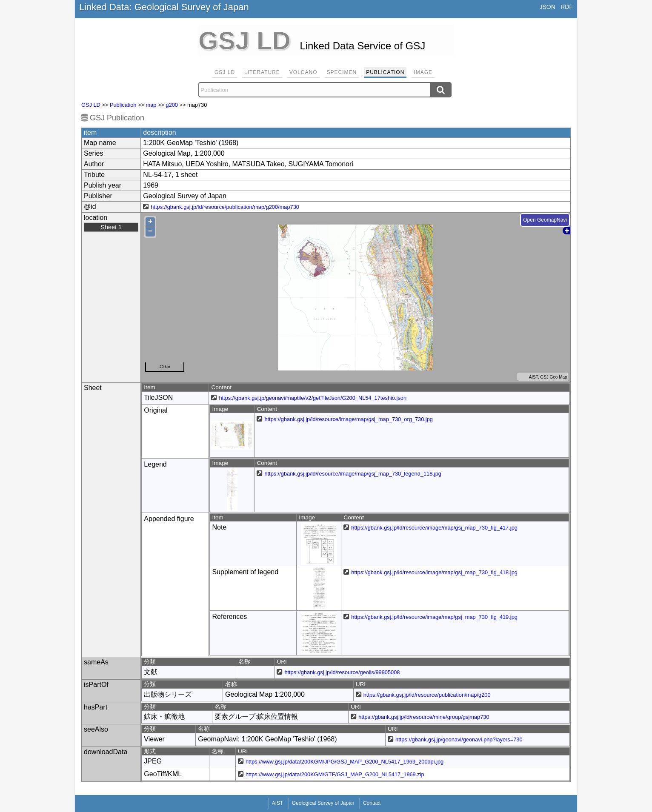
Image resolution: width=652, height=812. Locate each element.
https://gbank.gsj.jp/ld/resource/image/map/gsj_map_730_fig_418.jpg (434, 572)
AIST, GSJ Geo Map (543, 377)
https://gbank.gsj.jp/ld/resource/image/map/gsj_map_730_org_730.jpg (349, 419)
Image (423, 72)
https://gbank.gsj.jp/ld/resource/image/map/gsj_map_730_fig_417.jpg (434, 528)
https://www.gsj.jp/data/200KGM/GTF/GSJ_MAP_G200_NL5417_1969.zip (335, 774)
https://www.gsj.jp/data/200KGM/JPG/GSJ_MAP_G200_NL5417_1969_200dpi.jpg (345, 762)
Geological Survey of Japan (323, 803)
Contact (372, 803)
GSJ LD (225, 72)
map (151, 105)
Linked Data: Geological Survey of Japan (164, 7)
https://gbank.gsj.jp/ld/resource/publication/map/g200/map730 (225, 207)
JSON (547, 7)
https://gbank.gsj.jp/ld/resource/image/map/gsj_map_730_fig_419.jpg (434, 617)
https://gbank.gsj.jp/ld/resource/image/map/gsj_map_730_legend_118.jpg (353, 474)
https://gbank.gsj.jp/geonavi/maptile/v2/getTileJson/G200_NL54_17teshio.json (313, 398)
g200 (172, 105)
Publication (385, 72)
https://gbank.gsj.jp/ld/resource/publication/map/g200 (427, 695)
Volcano (303, 72)
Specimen (342, 72)
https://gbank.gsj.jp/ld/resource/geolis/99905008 (342, 672)
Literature (262, 72)
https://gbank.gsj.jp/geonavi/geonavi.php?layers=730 (459, 739)
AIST (278, 803)
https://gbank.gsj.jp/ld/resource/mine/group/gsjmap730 (424, 717)
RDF (567, 7)
